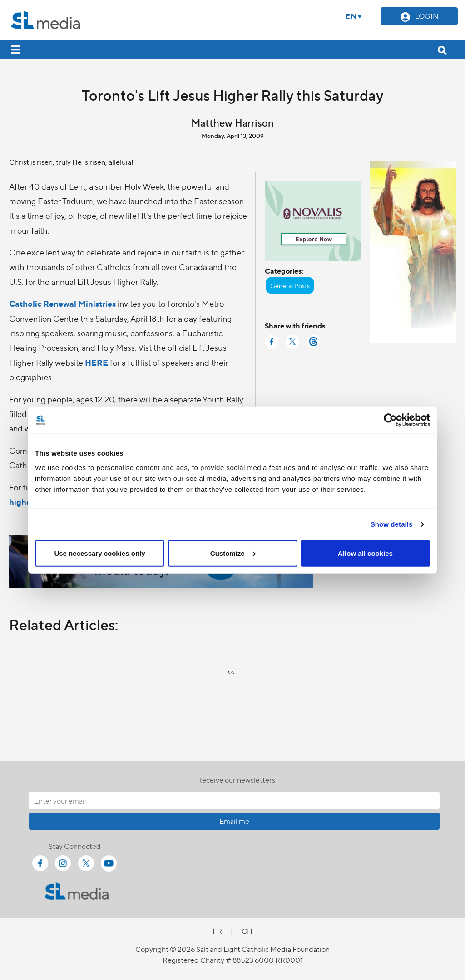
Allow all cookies (365, 553)
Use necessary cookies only (99, 553)
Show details (392, 524)
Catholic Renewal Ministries (62, 303)
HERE (96, 362)
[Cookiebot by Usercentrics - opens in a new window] (390, 420)
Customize (233, 553)
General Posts (290, 285)
